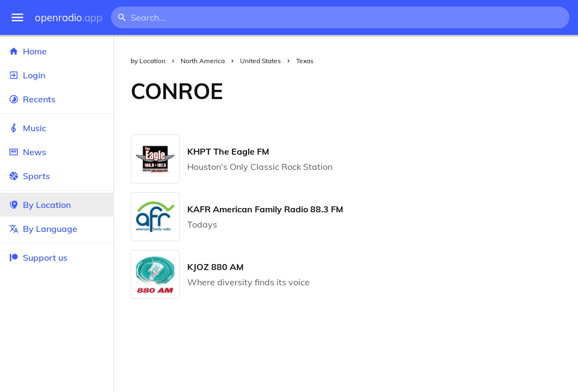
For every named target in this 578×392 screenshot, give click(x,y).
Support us (38, 258)
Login (57, 75)
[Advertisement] (409, 91)
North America (203, 61)
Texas (305, 61)
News (57, 152)
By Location (57, 205)
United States (260, 61)
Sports (57, 176)
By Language (57, 229)
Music (57, 128)
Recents (57, 99)
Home (57, 51)
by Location (148, 61)
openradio (69, 18)
